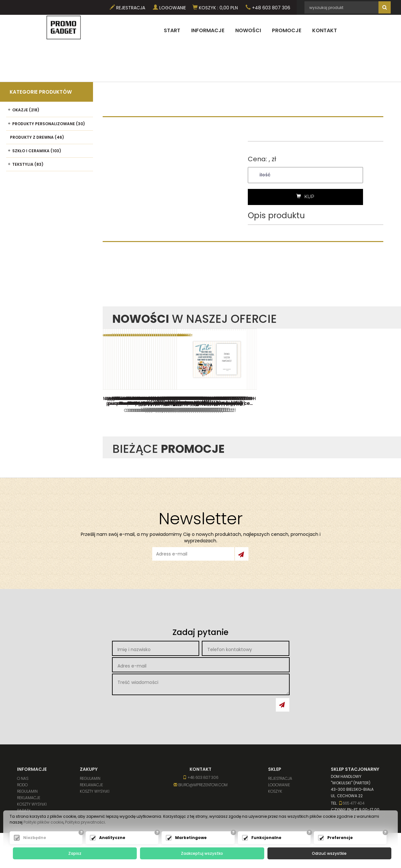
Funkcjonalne (266, 838)
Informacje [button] (208, 30)
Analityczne (112, 838)
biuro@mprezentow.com (200, 785)
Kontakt (325, 30)
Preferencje (340, 838)
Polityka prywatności (85, 822)
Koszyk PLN (215, 8)
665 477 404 (351, 803)
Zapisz (75, 853)
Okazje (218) (26, 110)
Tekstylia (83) (28, 164)
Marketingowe (191, 838)
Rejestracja (127, 8)
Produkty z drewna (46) (37, 137)
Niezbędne (35, 838)
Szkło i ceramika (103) (37, 151)
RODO (22, 785)
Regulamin (27, 791)
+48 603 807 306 (268, 8)
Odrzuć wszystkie (329, 853)
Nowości (248, 30)
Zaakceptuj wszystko (202, 853)
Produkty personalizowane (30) (49, 124)
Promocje (287, 30)
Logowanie (169, 8)
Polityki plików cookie (43, 822)
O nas (23, 778)
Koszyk (275, 791)
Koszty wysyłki (32, 804)
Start (172, 30)
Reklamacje (29, 798)
